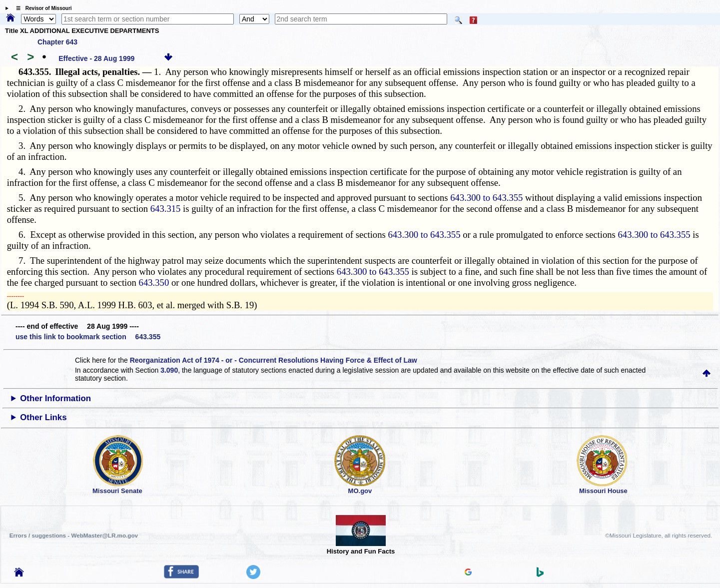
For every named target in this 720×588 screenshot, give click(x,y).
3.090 (169, 370)
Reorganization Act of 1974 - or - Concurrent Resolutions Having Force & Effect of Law (274, 360)
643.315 (166, 209)
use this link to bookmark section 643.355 (88, 337)
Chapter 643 (57, 42)
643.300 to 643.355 (486, 198)
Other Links (43, 417)
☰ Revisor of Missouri (41, 8)
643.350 (154, 283)
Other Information (55, 398)
